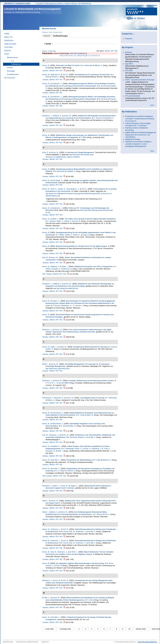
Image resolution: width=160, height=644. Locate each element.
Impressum (8, 642)
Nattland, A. (57, 116)
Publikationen (16, 64)
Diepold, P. (82, 437)
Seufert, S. (62, 189)
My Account (10, 78)
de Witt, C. (92, 437)
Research (9, 41)
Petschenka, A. (48, 398)
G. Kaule (81, 415)
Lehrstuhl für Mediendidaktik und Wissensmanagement (32, 11)
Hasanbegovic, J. (73, 189)
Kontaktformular (13, 74)
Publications (10, 44)
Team (50, 32)
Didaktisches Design (133, 139)
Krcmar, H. (87, 449)
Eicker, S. (78, 449)
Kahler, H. (68, 221)
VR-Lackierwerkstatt (133, 96)
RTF (112, 51)
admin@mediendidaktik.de (147, 642)
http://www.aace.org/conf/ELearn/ (58, 369)
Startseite (45, 32)
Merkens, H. (107, 460)
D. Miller (84, 137)
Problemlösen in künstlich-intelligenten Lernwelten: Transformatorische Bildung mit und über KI (140, 119)
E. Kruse (110, 563)
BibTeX (107, 51)
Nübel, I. (55, 219)
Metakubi (129, 52)
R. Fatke (97, 460)
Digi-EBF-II (129, 64)
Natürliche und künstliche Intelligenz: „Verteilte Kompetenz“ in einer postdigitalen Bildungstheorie (139, 144)
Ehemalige (11, 71)
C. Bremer (56, 306)
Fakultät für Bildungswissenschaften (50, 4)
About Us (9, 37)
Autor (45, 51)
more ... (153, 105)
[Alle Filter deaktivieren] (78, 53)
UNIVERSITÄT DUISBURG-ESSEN (17, 4)
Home (7, 34)
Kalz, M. (45, 258)
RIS (116, 51)
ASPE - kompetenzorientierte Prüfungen (140, 80)
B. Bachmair (73, 437)
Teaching (9, 47)
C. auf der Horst (100, 118)
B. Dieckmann (60, 171)
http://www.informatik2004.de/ (67, 288)
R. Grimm (90, 600)
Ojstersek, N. (55, 75)
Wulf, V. (60, 451)
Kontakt (45, 642)
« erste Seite (49, 629)
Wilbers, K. (98, 65)
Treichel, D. (71, 471)
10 (129, 629)
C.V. (13, 61)
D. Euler (112, 347)
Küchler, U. (50, 566)
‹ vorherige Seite (65, 629)
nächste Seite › (141, 629)
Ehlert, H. (111, 118)
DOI (44, 274)
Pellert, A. (77, 235)
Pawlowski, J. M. (97, 449)
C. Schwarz (51, 221)
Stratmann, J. (57, 84)
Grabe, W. (63, 347)
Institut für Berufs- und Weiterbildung (78, 4)
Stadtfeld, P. (71, 171)
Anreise (10, 68)
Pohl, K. (107, 449)
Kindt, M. (77, 221)
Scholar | (46, 71)
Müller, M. (90, 415)
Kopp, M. (86, 235)
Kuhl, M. (59, 566)
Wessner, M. (68, 269)
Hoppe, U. (74, 486)
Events (8, 51)
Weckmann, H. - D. (68, 306)
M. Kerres (102, 86)
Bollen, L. (56, 486)
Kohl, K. (80, 306)
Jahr (54, 51)
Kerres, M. (46, 75)
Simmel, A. (55, 77)
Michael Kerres (58, 32)
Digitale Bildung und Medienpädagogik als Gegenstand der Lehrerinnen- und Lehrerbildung (140, 135)
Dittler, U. (60, 221)
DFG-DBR (129, 71)
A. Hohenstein (87, 65)
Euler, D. (45, 152)
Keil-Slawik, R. (57, 180)
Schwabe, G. (56, 269)
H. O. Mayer (60, 471)
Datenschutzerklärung (27, 642)
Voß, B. (65, 75)
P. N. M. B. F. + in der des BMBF (57, 383)
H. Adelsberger (69, 449)
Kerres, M (46, 65)
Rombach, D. (50, 451)
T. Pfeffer (61, 235)
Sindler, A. (69, 235)
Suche (49, 44)
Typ (51, 51)
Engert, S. (56, 301)
